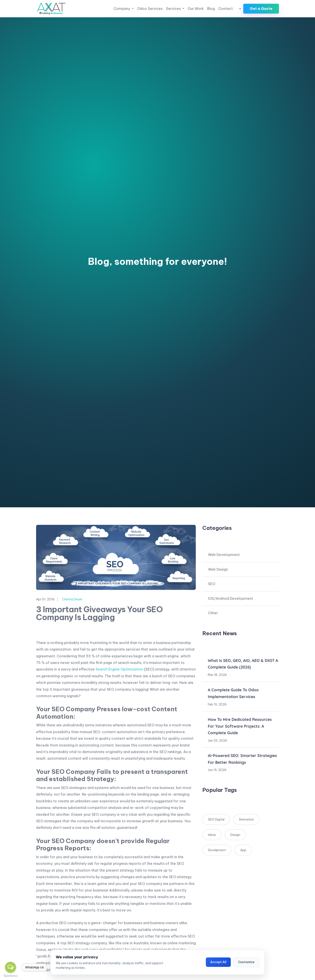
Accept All (218, 962)
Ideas (212, 835)
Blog (211, 9)
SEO (212, 584)
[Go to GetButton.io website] (10, 976)
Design (235, 835)
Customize (246, 962)
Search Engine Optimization (119, 669)
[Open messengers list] (10, 967)
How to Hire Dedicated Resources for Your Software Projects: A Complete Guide (240, 726)
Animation (246, 819)
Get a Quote (261, 9)
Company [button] (122, 9)
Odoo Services (150, 9)
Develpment (217, 850)
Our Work (196, 9)
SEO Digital (216, 819)
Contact (226, 9)
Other (213, 613)
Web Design (218, 569)
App (243, 850)
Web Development (224, 555)
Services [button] (174, 9)
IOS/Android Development (231, 598)
